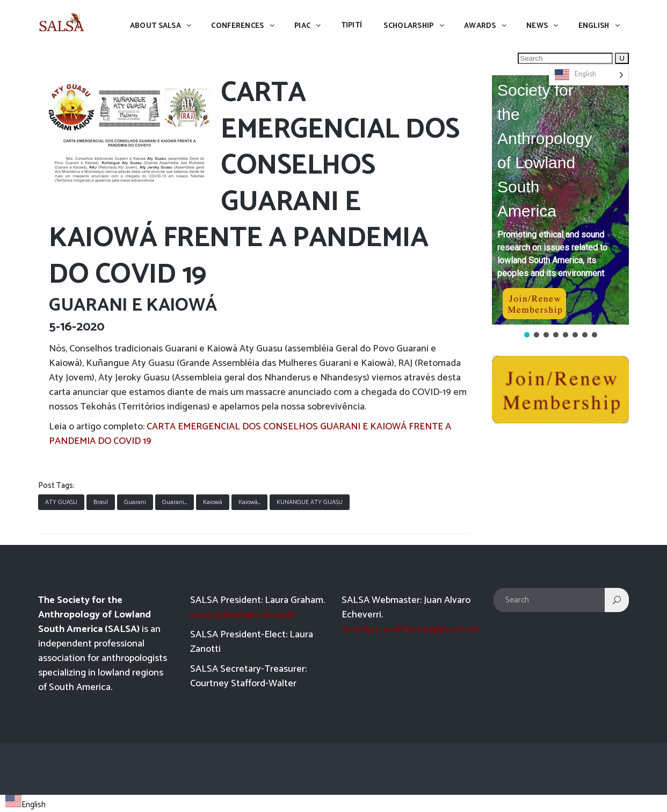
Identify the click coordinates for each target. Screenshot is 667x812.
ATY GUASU (61, 502)
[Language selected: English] (589, 75)
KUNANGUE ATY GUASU (310, 502)
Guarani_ (175, 502)
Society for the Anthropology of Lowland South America (545, 150)
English (26, 805)
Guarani (135, 502)
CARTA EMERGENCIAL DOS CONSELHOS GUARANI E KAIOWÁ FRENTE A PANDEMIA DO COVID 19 (250, 434)
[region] (560, 207)
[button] (560, 200)
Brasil (101, 502)
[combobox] (26, 803)
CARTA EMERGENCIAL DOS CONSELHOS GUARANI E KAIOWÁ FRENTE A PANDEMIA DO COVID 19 (254, 184)
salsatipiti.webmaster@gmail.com (410, 629)
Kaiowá (213, 502)
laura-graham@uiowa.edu (243, 615)
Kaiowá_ (249, 502)
